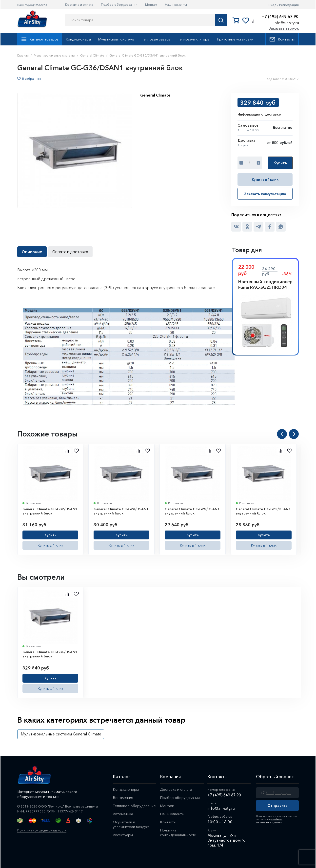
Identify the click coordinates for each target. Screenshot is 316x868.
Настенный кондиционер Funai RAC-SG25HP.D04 (265, 284)
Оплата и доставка (70, 252)
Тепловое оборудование (134, 806)
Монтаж (151, 4)
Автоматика (123, 814)
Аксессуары (123, 835)
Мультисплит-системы (116, 39)
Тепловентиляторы (194, 39)
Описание (32, 252)
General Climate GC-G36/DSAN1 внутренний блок (50, 654)
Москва (41, 5)
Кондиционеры (78, 39)
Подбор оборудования (119, 4)
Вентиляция (123, 798)
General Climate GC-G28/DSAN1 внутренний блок (121, 511)
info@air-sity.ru (286, 23)
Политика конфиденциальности (42, 830)
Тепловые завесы (156, 39)
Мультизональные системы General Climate (61, 734)
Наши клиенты (176, 4)
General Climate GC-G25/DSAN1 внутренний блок (192, 511)
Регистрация (289, 5)
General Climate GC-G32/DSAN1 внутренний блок (50, 511)
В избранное (32, 79)
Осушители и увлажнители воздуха (131, 824)
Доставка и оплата (79, 4)
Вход (273, 5)
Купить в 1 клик (265, 179)
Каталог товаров (40, 39)
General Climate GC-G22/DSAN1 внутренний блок (263, 511)
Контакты (282, 39)
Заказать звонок (284, 28)
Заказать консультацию (265, 194)
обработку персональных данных (269, 820)
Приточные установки (235, 39)
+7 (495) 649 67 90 (280, 17)
